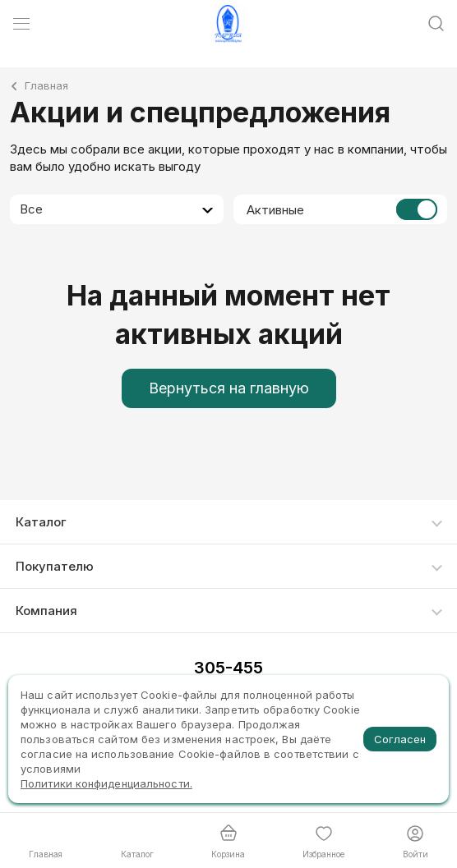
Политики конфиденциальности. (106, 783)
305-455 (228, 668)
